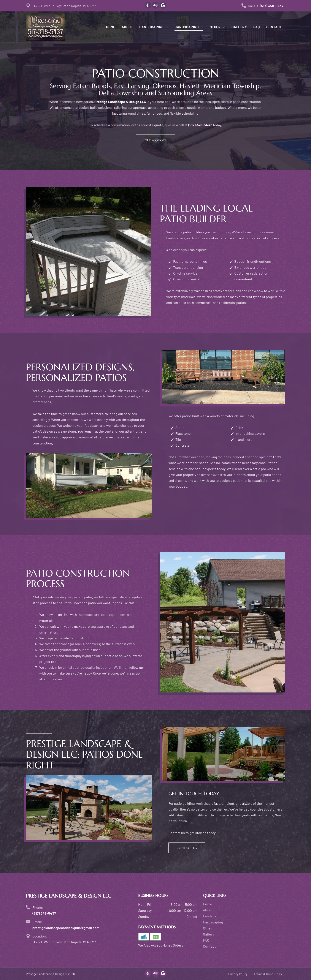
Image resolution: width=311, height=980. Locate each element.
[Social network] (155, 6)
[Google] (163, 6)
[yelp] (148, 6)
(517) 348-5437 (272, 6)
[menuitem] (107, 27)
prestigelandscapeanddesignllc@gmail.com (66, 928)
